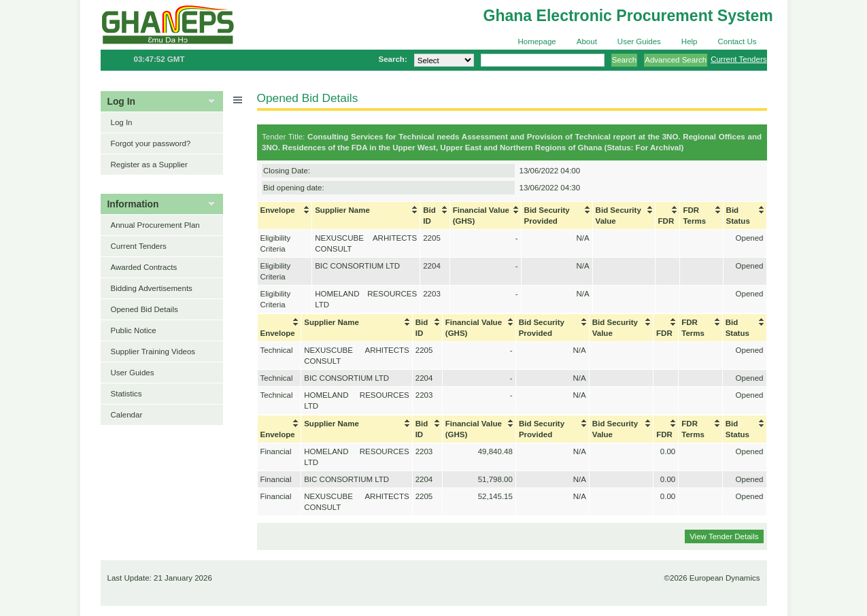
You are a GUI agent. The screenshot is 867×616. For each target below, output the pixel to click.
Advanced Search (676, 60)
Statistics (126, 394)
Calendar (127, 415)
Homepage (537, 41)
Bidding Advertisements (152, 288)
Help (690, 41)
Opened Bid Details (144, 309)
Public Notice (134, 330)
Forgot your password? (151, 143)
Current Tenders (738, 59)
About (587, 41)
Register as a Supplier (149, 165)
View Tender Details (724, 536)
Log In (122, 122)
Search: (392, 59)
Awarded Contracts (144, 267)
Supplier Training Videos (153, 352)
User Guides (639, 41)
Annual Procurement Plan (155, 225)
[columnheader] (285, 216)
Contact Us (737, 41)
